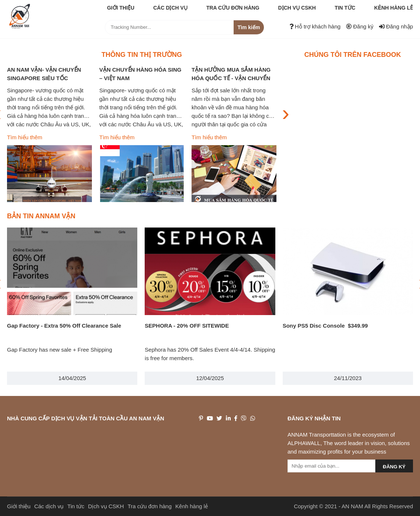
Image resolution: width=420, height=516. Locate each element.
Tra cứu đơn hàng (233, 8)
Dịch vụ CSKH (297, 8)
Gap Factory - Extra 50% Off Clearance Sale (64, 326)
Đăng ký (360, 26)
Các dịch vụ (170, 8)
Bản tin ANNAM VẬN (41, 216)
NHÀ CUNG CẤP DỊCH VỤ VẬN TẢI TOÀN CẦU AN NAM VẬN (86, 418)
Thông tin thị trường (142, 55)
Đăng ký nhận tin (314, 418)
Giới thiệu (121, 8)
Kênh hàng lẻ (394, 8)
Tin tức (345, 8)
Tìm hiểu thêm (25, 137)
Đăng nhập (396, 26)
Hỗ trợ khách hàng (315, 26)
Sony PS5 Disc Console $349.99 (325, 326)
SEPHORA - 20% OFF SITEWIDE (187, 326)
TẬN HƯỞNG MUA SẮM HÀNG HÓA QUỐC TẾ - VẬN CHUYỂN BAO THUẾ (231, 78)
